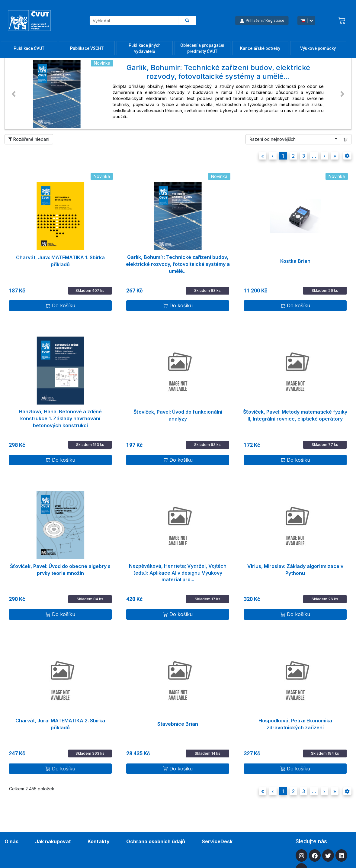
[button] (13, 94)
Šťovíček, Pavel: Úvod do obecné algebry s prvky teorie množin (60, 570)
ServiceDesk (217, 841)
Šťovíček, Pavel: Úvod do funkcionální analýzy (178, 415)
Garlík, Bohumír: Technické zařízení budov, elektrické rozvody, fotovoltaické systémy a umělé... (178, 261)
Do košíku (60, 305)
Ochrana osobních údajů (156, 841)
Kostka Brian (295, 261)
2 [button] (293, 156)
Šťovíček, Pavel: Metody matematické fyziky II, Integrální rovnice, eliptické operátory (295, 415)
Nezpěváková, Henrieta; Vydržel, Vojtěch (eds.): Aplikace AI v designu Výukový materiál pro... (178, 570)
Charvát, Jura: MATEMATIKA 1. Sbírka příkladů (60, 261)
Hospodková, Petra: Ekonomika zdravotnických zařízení (295, 724)
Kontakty (99, 841)
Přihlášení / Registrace (262, 21)
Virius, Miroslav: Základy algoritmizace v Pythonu (295, 570)
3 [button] (304, 156)
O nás (11, 841)
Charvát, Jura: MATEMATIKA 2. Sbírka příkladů (60, 724)
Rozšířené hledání (29, 139)
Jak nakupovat (53, 841)
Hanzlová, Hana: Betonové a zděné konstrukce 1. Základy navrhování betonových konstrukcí (60, 416)
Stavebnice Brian (178, 724)
